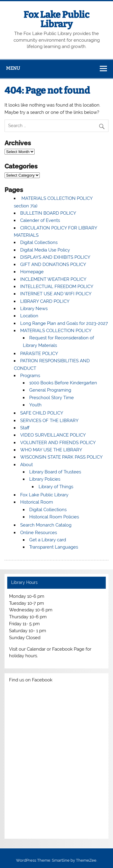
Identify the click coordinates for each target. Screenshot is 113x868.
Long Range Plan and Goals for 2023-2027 (64, 323)
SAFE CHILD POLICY (42, 413)
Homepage (32, 272)
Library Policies (45, 479)
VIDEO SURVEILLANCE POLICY (53, 435)
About (27, 465)
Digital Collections (39, 242)
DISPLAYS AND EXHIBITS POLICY (55, 257)
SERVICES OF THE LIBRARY (49, 421)
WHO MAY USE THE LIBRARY (51, 450)
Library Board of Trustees (55, 472)
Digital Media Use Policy (45, 250)
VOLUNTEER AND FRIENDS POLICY (58, 443)
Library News (34, 309)
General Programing (50, 390)
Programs (30, 376)
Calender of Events (40, 220)
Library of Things (56, 487)
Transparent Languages (54, 547)
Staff (25, 428)
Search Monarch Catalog (46, 525)
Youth (35, 405)
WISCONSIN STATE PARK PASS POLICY (61, 457)
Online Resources (39, 533)
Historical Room (37, 502)
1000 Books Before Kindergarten (63, 383)
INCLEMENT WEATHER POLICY (53, 279)
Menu (13, 68)
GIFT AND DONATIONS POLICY (53, 264)
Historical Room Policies (54, 517)
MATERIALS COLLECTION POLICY (56, 331)
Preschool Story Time (52, 398)
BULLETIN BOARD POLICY (48, 213)
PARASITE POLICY (39, 354)
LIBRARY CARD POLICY (45, 301)
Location (29, 316)
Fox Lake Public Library (56, 19)
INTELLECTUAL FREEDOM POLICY (57, 287)
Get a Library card (48, 540)
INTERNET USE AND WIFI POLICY (56, 294)
